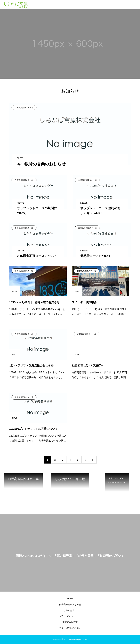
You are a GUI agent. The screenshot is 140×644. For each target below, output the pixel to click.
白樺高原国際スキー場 (24, 108)
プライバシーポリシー (70, 616)
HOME (70, 599)
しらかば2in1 (70, 610)
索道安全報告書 (70, 622)
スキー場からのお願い (70, 628)
